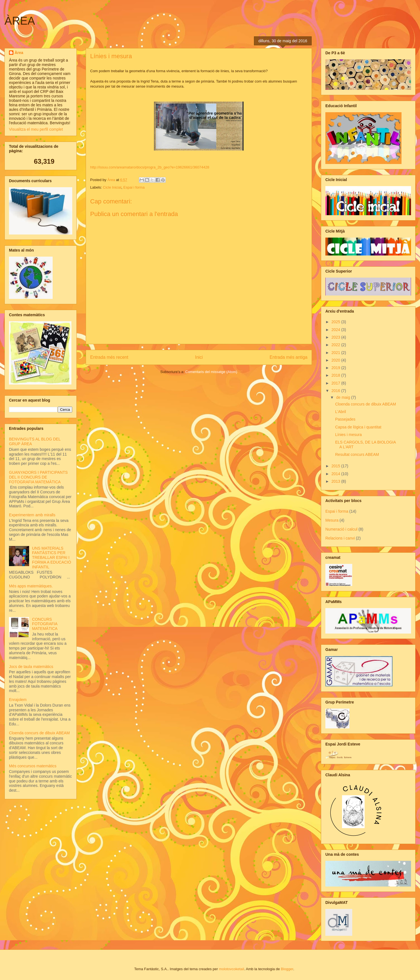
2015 (336, 466)
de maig (344, 397)
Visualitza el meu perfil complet (36, 129)
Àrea (19, 53)
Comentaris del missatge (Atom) (211, 372)
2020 (336, 360)
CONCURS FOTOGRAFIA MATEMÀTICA (45, 624)
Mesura (332, 520)
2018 (336, 375)
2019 (336, 368)
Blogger (287, 969)
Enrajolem (18, 700)
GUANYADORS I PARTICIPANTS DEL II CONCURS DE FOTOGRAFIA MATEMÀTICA (38, 477)
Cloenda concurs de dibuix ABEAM (39, 733)
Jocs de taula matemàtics (31, 667)
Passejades (345, 419)
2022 (336, 345)
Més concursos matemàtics (33, 766)
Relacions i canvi (340, 538)
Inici (199, 357)
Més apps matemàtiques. (31, 586)
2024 (336, 330)
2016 (336, 391)
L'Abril (340, 412)
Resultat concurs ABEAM (357, 454)
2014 (336, 474)
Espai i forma (134, 187)
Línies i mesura (348, 435)
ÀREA (20, 21)
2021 (336, 353)
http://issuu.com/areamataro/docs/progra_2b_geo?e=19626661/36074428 (150, 167)
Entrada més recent (109, 357)
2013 (336, 481)
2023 (336, 337)
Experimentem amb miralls (32, 515)
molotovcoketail (232, 969)
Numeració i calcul (341, 529)
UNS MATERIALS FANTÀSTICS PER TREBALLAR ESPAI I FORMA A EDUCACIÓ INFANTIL (52, 558)
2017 (336, 383)
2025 (336, 322)
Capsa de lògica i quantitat (358, 427)
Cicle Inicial (112, 187)
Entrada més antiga (289, 357)
